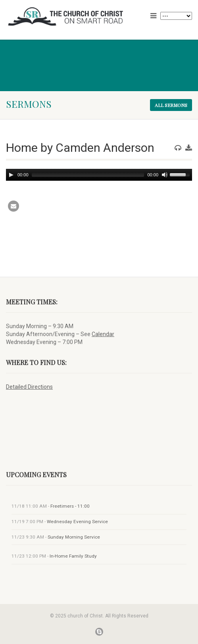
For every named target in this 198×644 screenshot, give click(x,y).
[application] (99, 175)
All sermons (171, 105)
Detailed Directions (29, 387)
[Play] (11, 175)
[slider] (88, 175)
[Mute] (165, 175)
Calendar (103, 334)
